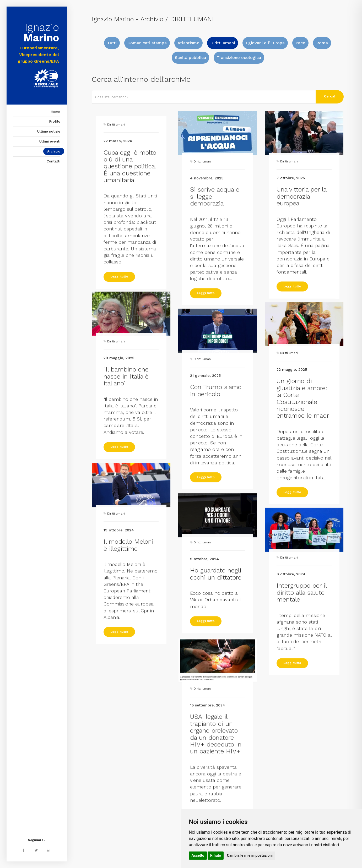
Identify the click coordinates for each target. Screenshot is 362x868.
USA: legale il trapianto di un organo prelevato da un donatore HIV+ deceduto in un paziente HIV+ (216, 793)
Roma (322, 43)
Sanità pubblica (190, 58)
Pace (300, 43)
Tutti (112, 43)
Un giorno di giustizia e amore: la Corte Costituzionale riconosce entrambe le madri (304, 462)
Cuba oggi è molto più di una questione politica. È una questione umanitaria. (130, 235)
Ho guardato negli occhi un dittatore (216, 614)
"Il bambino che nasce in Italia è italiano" (126, 427)
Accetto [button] (198, 855)
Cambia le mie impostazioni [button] (250, 855)
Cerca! (330, 96)
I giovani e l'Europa (265, 43)
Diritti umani (223, 43)
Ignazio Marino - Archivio (128, 19)
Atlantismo (188, 43)
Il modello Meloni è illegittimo (128, 600)
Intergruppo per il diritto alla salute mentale (302, 643)
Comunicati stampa (147, 43)
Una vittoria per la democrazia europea (301, 255)
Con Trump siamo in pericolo (216, 446)
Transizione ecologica (239, 58)
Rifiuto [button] (216, 855)
